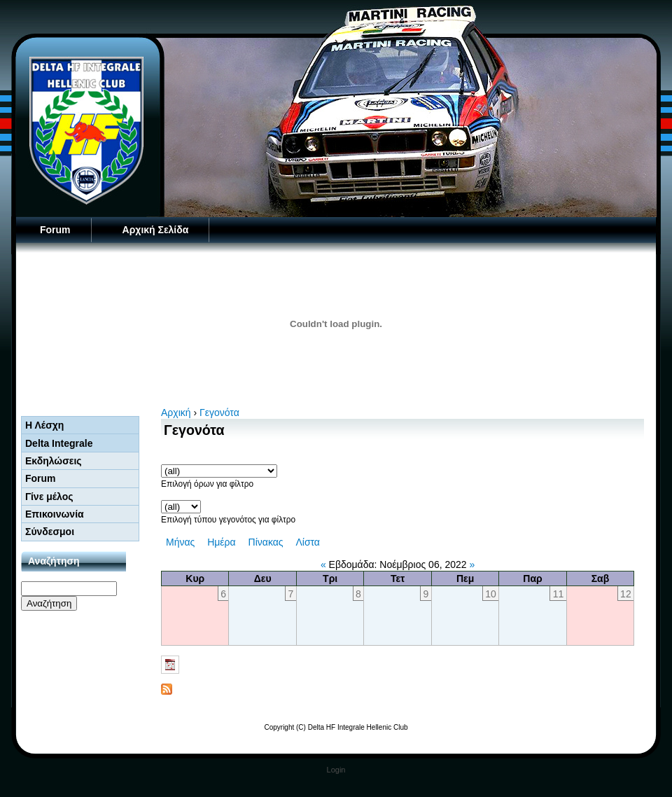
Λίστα (308, 542)
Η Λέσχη (44, 425)
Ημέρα (221, 542)
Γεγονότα (219, 413)
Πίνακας (266, 542)
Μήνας (180, 542)
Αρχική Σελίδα (156, 230)
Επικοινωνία (55, 514)
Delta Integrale (59, 443)
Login (336, 770)
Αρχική (176, 413)
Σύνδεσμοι (50, 532)
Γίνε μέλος (49, 497)
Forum (55, 230)
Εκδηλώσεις (54, 461)
